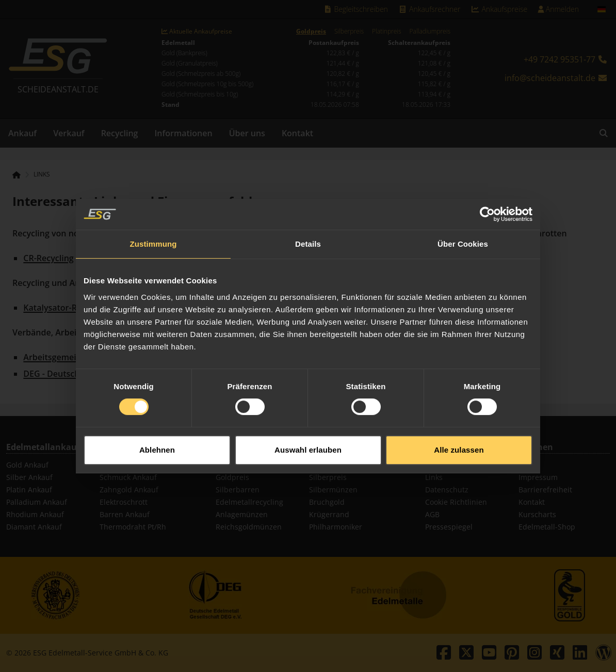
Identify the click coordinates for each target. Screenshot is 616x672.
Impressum (538, 477)
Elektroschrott (124, 502)
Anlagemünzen (242, 514)
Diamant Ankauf (34, 527)
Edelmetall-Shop (547, 527)
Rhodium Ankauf (35, 514)
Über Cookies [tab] (463, 233)
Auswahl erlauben (308, 438)
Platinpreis (387, 31)
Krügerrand (329, 514)
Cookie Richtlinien (456, 502)
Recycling (120, 133)
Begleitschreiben (355, 9)
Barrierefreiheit (545, 490)
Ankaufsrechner (429, 9)
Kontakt (297, 133)
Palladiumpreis (430, 31)
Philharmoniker (336, 527)
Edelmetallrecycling (249, 502)
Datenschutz (447, 490)
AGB (432, 514)
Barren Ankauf (125, 514)
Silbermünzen (333, 490)
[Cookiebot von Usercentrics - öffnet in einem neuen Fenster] (487, 203)
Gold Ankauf (27, 465)
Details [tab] (308, 233)
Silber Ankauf (29, 477)
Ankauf (22, 133)
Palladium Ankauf (37, 502)
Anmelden (558, 9)
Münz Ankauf (123, 465)
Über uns (247, 133)
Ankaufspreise (499, 9)
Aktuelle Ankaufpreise (197, 31)
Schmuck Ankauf (128, 477)
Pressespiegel (449, 527)
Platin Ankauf (29, 490)
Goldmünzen (331, 465)
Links (42, 174)
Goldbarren (236, 465)
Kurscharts (537, 514)
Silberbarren (238, 490)
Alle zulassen (459, 438)
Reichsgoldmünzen (249, 527)
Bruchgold (327, 502)
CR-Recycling (48, 258)
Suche (529, 465)
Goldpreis (311, 31)
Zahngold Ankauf (129, 490)
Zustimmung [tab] (153, 233)
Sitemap (439, 465)
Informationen (183, 133)
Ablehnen (157, 438)
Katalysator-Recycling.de (72, 308)
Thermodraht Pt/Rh (133, 527)
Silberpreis (349, 31)
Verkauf (69, 133)
